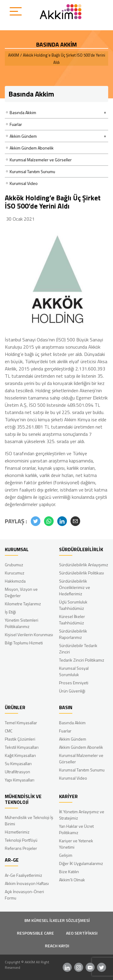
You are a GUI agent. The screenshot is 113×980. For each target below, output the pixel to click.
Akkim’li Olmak (72, 880)
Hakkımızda (15, 581)
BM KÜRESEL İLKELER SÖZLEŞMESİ (57, 920)
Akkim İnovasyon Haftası (27, 883)
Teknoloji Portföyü (21, 840)
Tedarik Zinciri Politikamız (82, 660)
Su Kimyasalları (18, 763)
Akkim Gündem (73, 739)
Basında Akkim (72, 723)
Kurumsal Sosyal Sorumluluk (74, 671)
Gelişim (66, 855)
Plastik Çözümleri (20, 739)
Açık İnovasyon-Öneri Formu (24, 895)
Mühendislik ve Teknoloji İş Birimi (29, 821)
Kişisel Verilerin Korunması (29, 635)
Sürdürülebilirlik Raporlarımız (73, 634)
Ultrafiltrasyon (17, 772)
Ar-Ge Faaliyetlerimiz (24, 875)
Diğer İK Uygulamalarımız (81, 863)
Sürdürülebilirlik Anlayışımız (84, 565)
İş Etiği (10, 612)
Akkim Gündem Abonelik (32, 148)
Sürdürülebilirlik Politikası (82, 573)
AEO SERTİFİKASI (82, 933)
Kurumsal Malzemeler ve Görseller (41, 160)
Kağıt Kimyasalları (20, 755)
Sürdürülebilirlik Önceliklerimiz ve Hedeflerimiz (75, 587)
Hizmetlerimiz (17, 832)
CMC (9, 731)
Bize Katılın (69, 871)
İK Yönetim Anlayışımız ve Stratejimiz (82, 815)
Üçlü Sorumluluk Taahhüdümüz (73, 605)
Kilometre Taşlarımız (23, 604)
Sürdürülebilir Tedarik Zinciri (78, 649)
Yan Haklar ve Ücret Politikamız (76, 829)
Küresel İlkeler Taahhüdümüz (72, 620)
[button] (36, 521)
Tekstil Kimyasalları (22, 747)
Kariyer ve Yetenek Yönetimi (76, 844)
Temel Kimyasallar (21, 723)
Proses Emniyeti (74, 683)
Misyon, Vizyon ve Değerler (21, 592)
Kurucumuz (15, 573)
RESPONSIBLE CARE (35, 933)
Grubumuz (14, 565)
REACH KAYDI (57, 946)
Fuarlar (16, 124)
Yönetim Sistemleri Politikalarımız (22, 623)
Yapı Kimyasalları (20, 780)
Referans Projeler (21, 848)
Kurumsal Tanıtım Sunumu (32, 171)
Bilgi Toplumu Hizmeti (24, 643)
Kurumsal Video (24, 183)
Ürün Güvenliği (72, 691)
